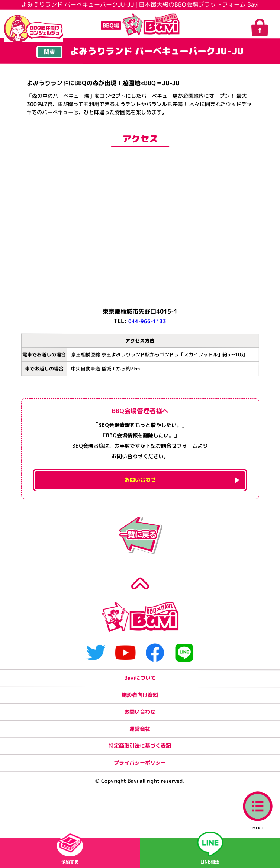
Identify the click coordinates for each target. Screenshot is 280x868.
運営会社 (140, 756)
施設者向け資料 (140, 717)
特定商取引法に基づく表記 (140, 775)
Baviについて (140, 698)
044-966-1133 (147, 322)
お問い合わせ (140, 737)
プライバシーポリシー (140, 795)
